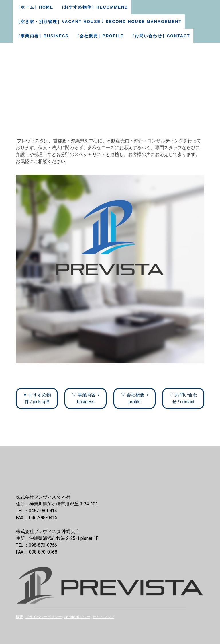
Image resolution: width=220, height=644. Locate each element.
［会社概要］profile (100, 36)
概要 (19, 617)
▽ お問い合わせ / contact (183, 398)
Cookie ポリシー (77, 617)
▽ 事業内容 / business (86, 398)
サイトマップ (103, 617)
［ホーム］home (35, 7)
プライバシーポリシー (43, 617)
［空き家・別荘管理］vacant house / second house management (99, 22)
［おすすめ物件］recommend (94, 7)
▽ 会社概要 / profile (134, 398)
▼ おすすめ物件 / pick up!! (37, 398)
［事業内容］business (42, 36)
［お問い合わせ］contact (160, 36)
